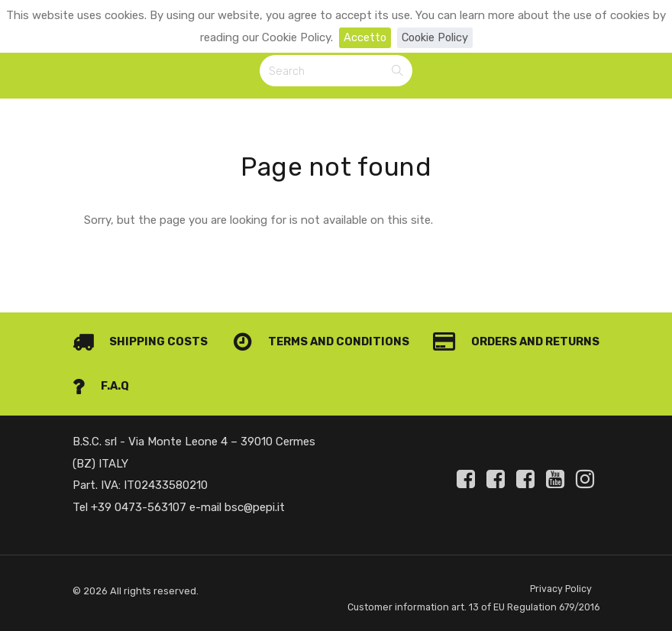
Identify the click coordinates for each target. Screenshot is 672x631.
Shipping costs (140, 322)
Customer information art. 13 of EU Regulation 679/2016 (453, 597)
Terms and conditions (510, 322)
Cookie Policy (435, 37)
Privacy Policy (560, 570)
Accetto (363, 37)
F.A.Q (571, 367)
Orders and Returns (158, 367)
